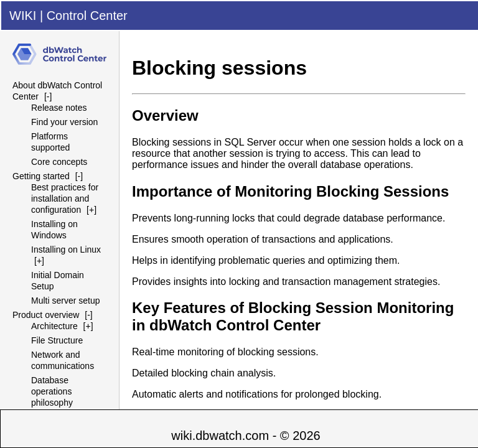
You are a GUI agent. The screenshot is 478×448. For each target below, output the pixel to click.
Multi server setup (65, 301)
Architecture (54, 326)
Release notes (59, 108)
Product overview (46, 315)
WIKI (23, 16)
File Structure (57, 340)
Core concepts (59, 162)
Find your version (64, 122)
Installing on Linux (66, 250)
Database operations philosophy (52, 391)
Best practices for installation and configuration (65, 198)
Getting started (41, 176)
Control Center (87, 16)
